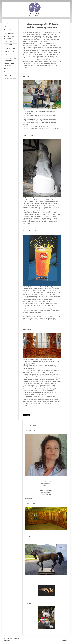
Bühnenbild (26, 76)
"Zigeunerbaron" (46, 123)
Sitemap (16, 639)
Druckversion (9, 639)
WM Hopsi (28, 603)
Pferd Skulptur (29, 537)
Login (66, 639)
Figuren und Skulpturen (32, 198)
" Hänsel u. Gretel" (40, 115)
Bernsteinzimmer (32, 119)
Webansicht (65, 640)
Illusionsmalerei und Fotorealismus (33, 231)
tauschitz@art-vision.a (46, 490)
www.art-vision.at (46, 494)
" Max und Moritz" (40, 112)
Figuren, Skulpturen (28, 136)
